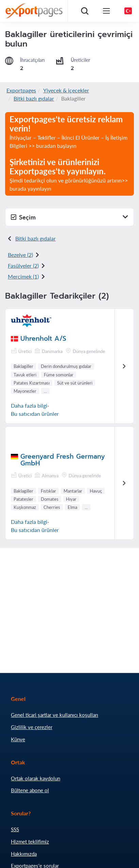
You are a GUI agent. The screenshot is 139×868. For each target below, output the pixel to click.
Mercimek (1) (23, 276)
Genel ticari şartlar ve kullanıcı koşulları (55, 715)
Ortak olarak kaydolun (36, 778)
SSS (15, 829)
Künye (18, 739)
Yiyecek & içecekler (66, 90)
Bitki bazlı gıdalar (34, 98)
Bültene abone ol (30, 790)
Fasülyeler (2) (23, 265)
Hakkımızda (24, 854)
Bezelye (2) (20, 255)
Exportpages (21, 90)
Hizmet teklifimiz (30, 842)
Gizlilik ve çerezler (32, 727)
